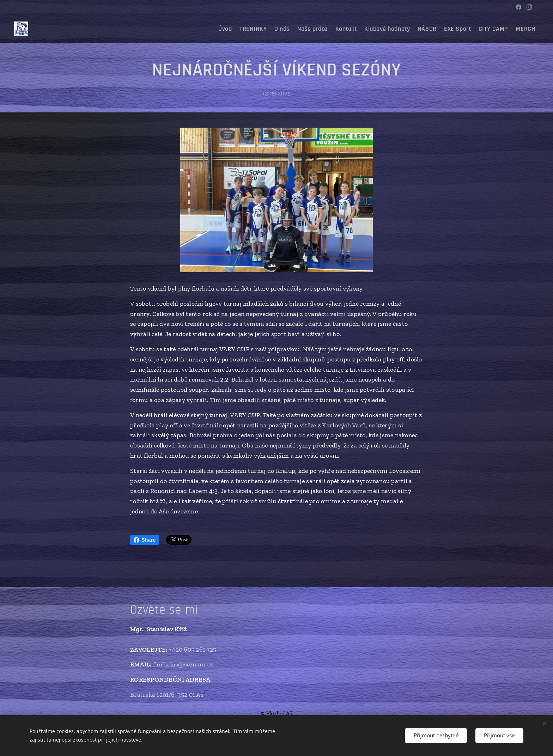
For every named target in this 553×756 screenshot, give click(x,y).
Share (145, 540)
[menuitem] (204, 29)
